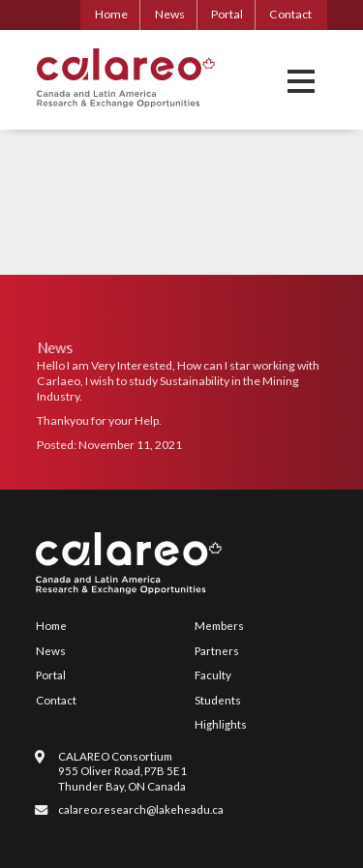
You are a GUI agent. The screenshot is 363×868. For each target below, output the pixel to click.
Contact (290, 14)
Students (218, 700)
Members (219, 626)
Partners (217, 651)
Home (111, 14)
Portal (227, 14)
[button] (301, 81)
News (170, 14)
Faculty (213, 675)
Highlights (221, 724)
